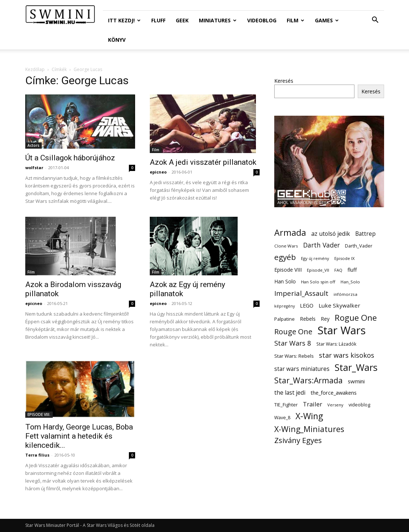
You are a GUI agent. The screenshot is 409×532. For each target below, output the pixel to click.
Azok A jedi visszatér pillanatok (203, 162)
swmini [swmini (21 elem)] (356, 381)
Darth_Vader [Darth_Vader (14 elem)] (359, 246)
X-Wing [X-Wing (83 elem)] (309, 416)
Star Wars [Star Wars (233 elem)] (342, 330)
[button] (375, 21)
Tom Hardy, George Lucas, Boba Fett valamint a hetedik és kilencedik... (79, 436)
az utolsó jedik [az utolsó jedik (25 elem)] (331, 234)
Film (295, 20)
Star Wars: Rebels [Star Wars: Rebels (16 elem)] (294, 356)
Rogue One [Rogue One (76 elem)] (356, 318)
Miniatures (218, 20)
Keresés (284, 81)
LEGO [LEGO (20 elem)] (307, 305)
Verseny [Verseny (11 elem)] (335, 405)
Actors (34, 145)
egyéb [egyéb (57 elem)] (285, 257)
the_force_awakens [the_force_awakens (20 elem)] (334, 393)
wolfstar (34, 168)
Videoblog (262, 20)
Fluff (158, 20)
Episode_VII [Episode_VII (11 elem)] (318, 270)
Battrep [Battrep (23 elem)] (365, 234)
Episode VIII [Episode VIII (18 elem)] (288, 270)
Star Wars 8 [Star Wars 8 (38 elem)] (293, 343)
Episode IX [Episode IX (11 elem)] (344, 258)
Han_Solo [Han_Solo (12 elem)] (350, 282)
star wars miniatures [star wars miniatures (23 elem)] (302, 369)
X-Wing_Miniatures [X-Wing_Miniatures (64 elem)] (309, 429)
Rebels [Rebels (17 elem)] (308, 319)
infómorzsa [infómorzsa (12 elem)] (345, 294)
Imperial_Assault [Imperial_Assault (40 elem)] (301, 293)
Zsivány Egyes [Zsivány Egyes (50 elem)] (298, 440)
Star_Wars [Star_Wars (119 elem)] (356, 367)
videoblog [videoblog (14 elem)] (359, 405)
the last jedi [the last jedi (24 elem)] (290, 393)
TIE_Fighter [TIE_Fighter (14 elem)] (286, 405)
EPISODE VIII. (39, 414)
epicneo (158, 172)
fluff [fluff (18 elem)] (352, 270)
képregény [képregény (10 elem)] (285, 306)
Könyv (117, 40)
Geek (182, 20)
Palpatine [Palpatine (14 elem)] (285, 319)
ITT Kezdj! (124, 20)
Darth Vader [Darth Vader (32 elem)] (321, 245)
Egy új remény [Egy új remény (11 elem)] (315, 258)
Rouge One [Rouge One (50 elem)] (293, 332)
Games (327, 20)
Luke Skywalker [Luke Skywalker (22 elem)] (339, 305)
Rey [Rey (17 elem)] (325, 319)
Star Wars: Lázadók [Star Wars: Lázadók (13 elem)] (336, 344)
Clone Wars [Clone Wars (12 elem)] (286, 246)
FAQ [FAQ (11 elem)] (338, 270)
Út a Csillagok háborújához (70, 158)
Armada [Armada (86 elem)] (290, 233)
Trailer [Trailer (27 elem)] (313, 404)
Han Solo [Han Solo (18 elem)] (285, 281)
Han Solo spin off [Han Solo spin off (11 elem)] (318, 282)
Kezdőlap (35, 69)
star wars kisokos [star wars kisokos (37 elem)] (347, 355)
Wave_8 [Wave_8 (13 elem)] (282, 418)
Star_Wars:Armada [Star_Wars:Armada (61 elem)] (308, 380)
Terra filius (37, 455)
